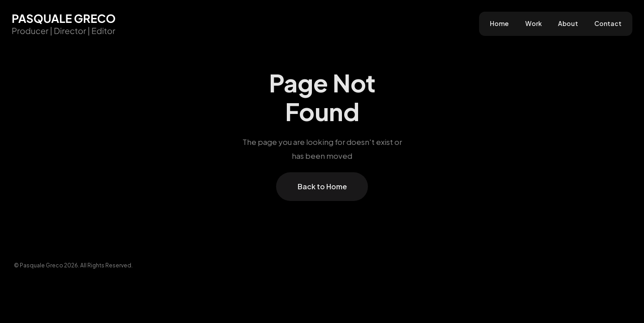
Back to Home (322, 186)
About (568, 24)
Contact (608, 24)
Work (534, 24)
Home (499, 24)
